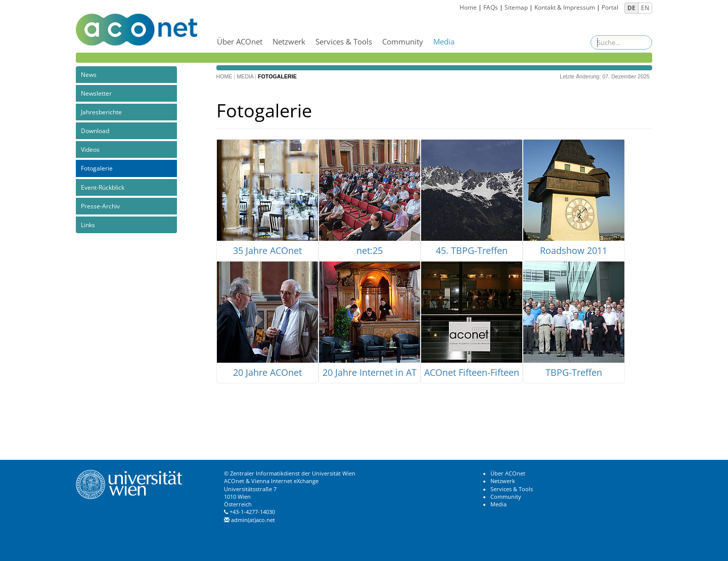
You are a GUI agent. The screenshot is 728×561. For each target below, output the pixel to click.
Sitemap (516, 7)
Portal (610, 7)
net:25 (370, 251)
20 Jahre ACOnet (267, 373)
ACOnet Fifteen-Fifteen (472, 373)
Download (95, 131)
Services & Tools (344, 41)
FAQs (491, 7)
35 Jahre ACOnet (267, 251)
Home (468, 7)
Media (444, 41)
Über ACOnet (240, 41)
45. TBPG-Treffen (472, 251)
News (89, 75)
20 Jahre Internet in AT (370, 373)
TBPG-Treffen (574, 373)
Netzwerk (289, 41)
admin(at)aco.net (253, 520)
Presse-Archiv (100, 206)
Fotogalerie (97, 168)
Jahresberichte (101, 112)
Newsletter (96, 93)
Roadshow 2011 (574, 251)
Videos (90, 149)
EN (645, 8)
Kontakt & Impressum (565, 7)
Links (88, 225)
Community (403, 41)
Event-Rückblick (103, 187)
